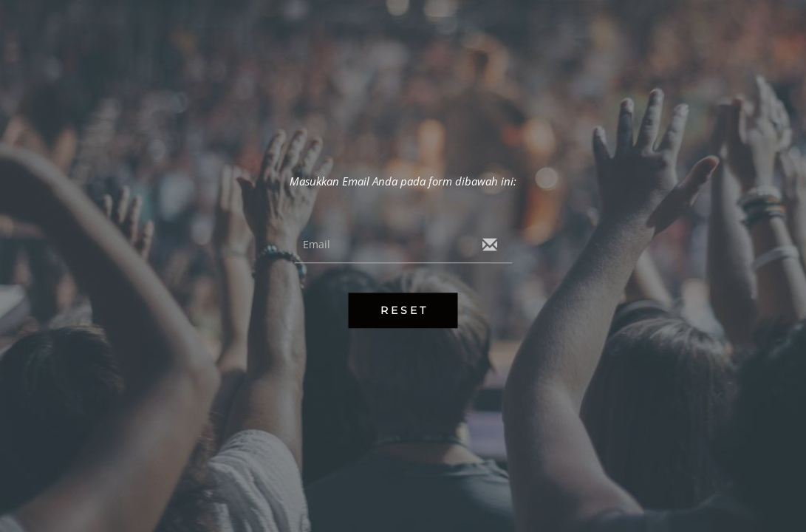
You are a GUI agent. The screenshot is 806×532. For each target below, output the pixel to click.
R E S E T (403, 311)
